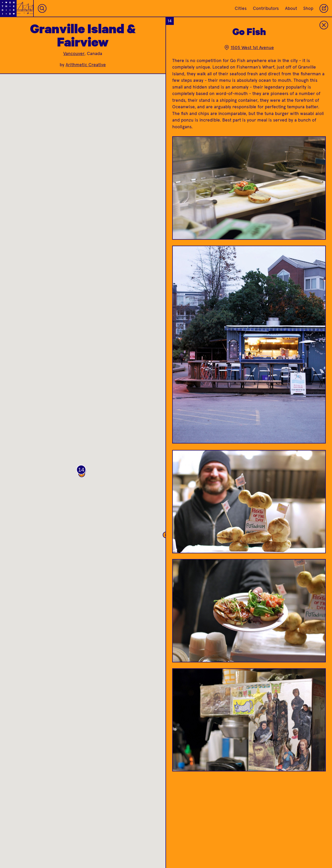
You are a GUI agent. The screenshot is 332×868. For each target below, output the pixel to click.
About (291, 8)
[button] (81, 470)
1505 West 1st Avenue (249, 48)
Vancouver (74, 53)
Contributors (266, 8)
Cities (241, 8)
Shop (308, 8)
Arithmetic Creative (86, 65)
